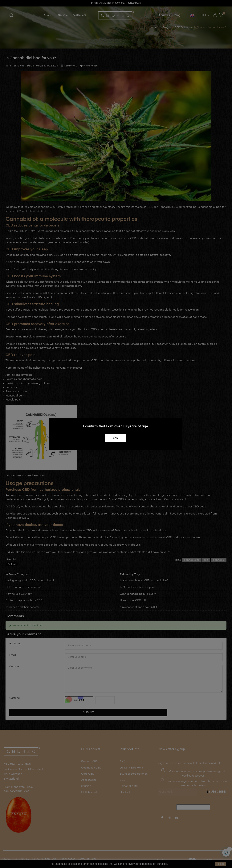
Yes (115, 438)
